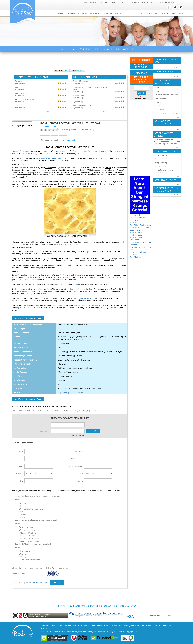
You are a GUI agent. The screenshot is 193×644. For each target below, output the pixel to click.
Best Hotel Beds (137, 230)
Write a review (168, 13)
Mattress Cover (136, 235)
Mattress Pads (136, 232)
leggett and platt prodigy (83, 105)
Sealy (17, 105)
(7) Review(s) (20, 95)
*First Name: (19, 451)
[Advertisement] (70, 62)
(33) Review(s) (21, 83)
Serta (157, 91)
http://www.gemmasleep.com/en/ (50, 158)
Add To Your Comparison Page (28, 318)
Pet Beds (128, 13)
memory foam (25, 291)
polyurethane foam (85, 298)
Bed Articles (146, 626)
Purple (18, 87)
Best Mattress (136, 257)
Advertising (135, 3)
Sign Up (154, 3)
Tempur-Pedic (160, 110)
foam (91, 289)
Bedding (139, 13)
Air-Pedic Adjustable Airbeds (27, 99)
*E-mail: (20, 459)
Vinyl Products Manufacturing (166, 113)
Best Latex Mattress (138, 218)
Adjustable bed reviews (89, 13)
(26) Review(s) (21, 108)
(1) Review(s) (78, 83)
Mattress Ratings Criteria (99, 3)
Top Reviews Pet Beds (165, 71)
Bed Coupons (152, 13)
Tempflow (19, 81)
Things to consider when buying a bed (164, 171)
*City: (21, 481)
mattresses (97, 151)
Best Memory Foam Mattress (166, 143)
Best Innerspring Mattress (165, 140)
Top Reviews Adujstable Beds (167, 61)
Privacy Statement (132, 626)
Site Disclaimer (116, 626)
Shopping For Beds (165, 151)
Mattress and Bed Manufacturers (164, 82)
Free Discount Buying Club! (141, 66)
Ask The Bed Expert (87, 626)
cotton (75, 284)
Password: (43, 431)
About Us (114, 3)
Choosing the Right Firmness (166, 159)
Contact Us (124, 3)
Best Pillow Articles (165, 180)
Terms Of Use (103, 626)
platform (62, 305)
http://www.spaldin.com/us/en (70, 392)
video (31, 168)
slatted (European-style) (84, 305)
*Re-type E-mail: (77, 459)
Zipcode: (80, 481)
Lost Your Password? (167, 3)
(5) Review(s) (20, 101)
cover (61, 284)
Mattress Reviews (67, 13)
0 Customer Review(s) (48, 127)
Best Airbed (135, 215)
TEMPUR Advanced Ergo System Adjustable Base (90, 88)
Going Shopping (161, 163)
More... (48, 111)
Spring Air (158, 102)
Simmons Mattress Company (166, 95)
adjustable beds (23, 308)
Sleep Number (160, 98)
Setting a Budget (161, 166)
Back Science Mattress (24, 93)
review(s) (89, 130)
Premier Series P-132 (81, 95)
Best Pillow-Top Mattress (140, 225)
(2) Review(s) (20, 89)
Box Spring (134, 240)
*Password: (19, 466)
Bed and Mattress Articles (164, 135)
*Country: (20, 474)
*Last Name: (78, 451)
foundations (99, 305)
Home (85, 3)
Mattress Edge (136, 237)
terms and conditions (39, 582)
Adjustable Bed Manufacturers (163, 123)
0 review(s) (70, 140)
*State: (80, 474)
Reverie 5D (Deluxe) (81, 81)
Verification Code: (19, 574)
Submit (57, 582)
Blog (180, 13)
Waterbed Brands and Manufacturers (166, 190)
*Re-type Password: (76, 466)
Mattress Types (161, 155)
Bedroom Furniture (112, 13)
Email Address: (44, 425)
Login (145, 3)
